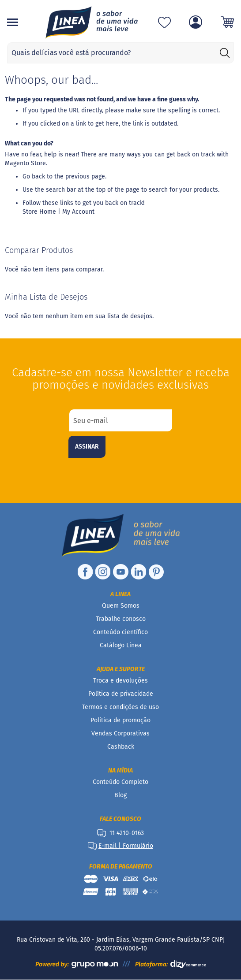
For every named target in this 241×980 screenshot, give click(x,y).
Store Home (39, 212)
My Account (78, 212)
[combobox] (120, 53)
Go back (34, 176)
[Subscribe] (87, 447)
